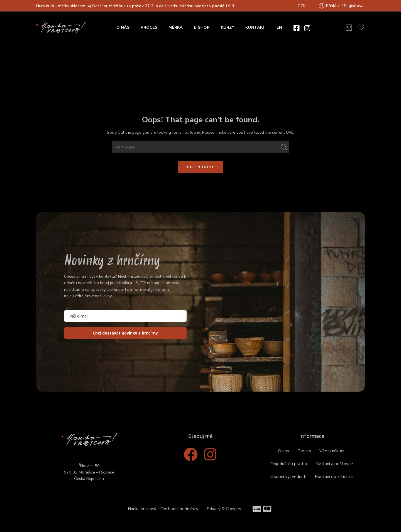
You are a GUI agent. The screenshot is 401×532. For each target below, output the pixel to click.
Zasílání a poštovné (334, 464)
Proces (304, 451)
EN (279, 27)
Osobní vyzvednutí (288, 477)
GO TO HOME (201, 167)
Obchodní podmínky (179, 509)
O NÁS (123, 27)
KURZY (228, 27)
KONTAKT (255, 27)
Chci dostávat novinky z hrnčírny (125, 333)
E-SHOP (202, 27)
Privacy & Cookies (224, 509)
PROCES (149, 27)
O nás (283, 451)
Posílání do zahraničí (334, 477)
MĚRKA (176, 27)
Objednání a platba (289, 464)
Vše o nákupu (332, 451)
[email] (125, 316)
